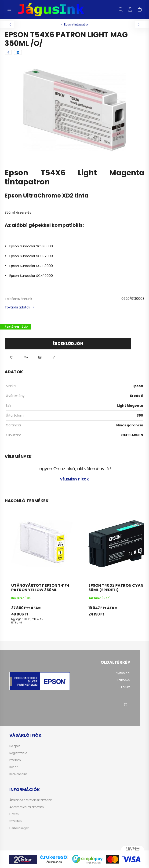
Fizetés (14, 814)
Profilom (15, 760)
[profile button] (130, 9)
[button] (12, 358)
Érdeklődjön (68, 343)
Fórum (126, 687)
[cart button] (140, 9)
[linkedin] (18, 52)
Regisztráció (18, 753)
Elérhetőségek (19, 828)
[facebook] (8, 52)
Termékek (124, 680)
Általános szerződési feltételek (31, 800)
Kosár (13, 767)
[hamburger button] (9, 9)
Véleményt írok (74, 479)
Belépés (15, 746)
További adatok (17, 307)
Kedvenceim (18, 774)
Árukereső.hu (54, 862)
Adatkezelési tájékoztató (27, 807)
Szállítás (16, 821)
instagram (126, 705)
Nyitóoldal (123, 673)
